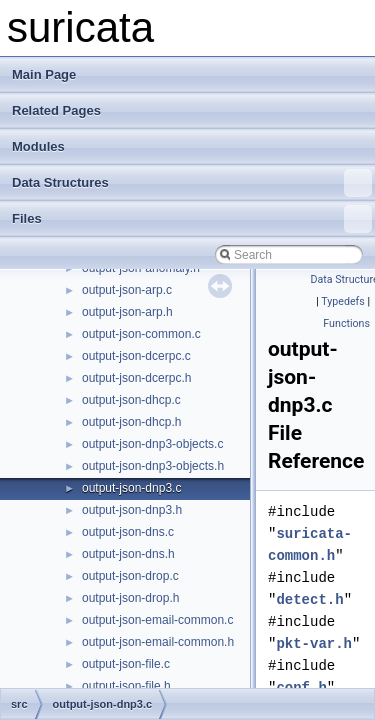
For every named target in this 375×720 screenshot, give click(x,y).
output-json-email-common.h (158, 642)
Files (192, 219)
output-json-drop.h (130, 598)
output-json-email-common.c (157, 620)
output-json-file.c (126, 664)
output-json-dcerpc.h (136, 378)
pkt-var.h (314, 643)
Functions (346, 323)
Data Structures (192, 183)
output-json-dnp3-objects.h (153, 466)
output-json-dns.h (128, 554)
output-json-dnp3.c (131, 488)
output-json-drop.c (130, 576)
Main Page (44, 74)
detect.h (309, 599)
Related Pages (56, 110)
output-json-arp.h (127, 312)
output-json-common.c (141, 334)
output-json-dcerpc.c (136, 356)
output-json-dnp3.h (132, 510)
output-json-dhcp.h (131, 422)
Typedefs (343, 301)
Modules (38, 146)
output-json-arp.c (127, 290)
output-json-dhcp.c (131, 400)
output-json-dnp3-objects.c (152, 444)
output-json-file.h (126, 686)
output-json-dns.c (128, 532)
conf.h (301, 687)
